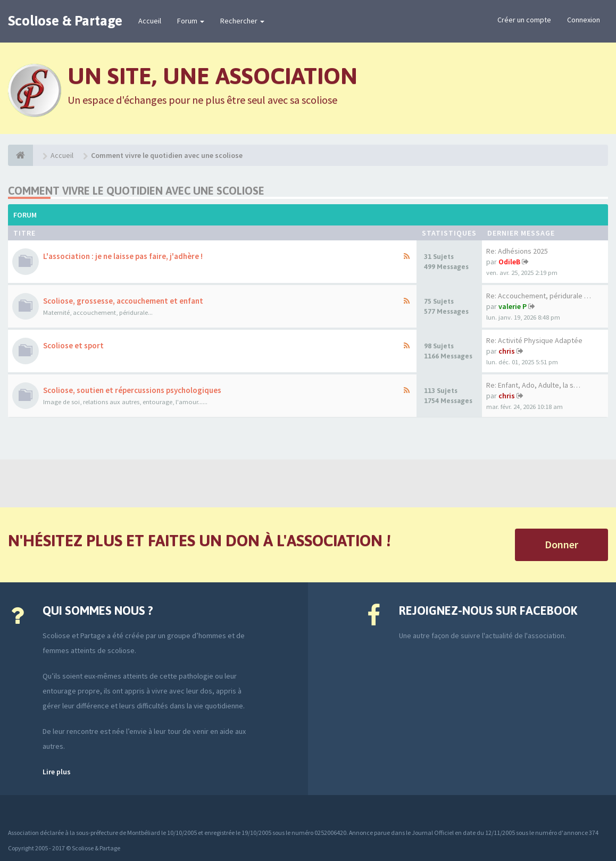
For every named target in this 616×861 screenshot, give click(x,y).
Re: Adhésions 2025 (517, 251)
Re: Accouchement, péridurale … (539, 296)
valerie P (513, 306)
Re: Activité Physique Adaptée (534, 340)
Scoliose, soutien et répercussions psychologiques (132, 390)
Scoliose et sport (73, 345)
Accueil (150, 21)
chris (507, 351)
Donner (561, 544)
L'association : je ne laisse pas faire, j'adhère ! (123, 256)
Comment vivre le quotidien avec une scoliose (136, 191)
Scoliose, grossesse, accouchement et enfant (123, 301)
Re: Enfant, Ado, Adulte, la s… (533, 385)
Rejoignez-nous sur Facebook (488, 611)
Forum (191, 21)
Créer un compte (524, 20)
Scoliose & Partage (65, 21)
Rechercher (242, 21)
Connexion (584, 20)
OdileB (509, 262)
